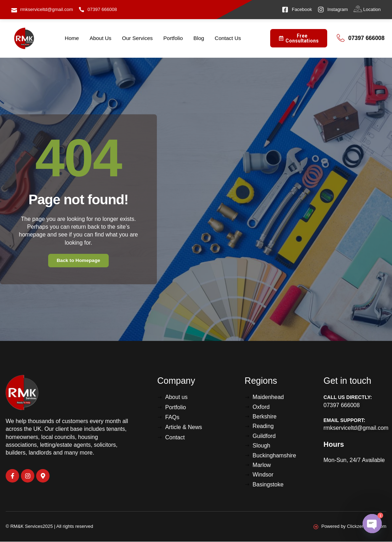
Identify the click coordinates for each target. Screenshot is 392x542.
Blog (199, 38)
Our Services (138, 38)
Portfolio (173, 38)
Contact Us (228, 38)
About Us (101, 38)
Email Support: (345, 421)
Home (72, 38)
